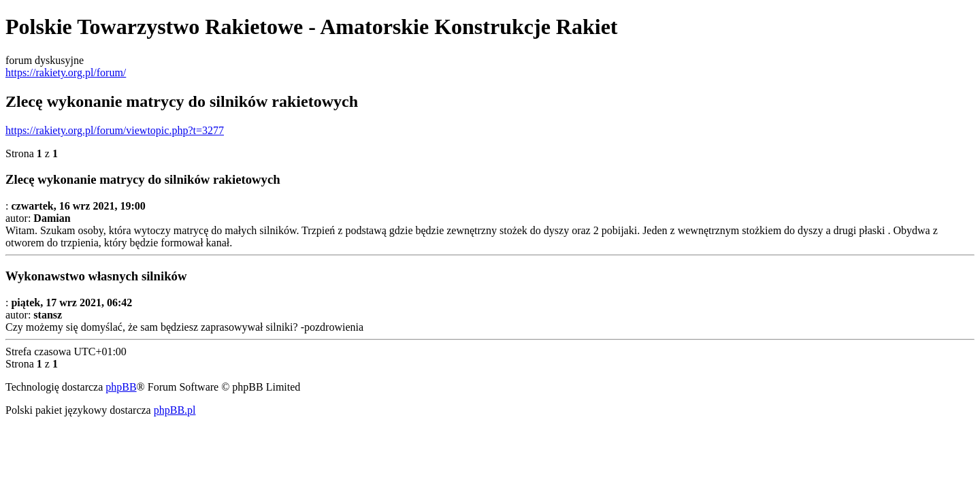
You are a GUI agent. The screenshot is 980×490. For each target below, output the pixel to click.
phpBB (121, 387)
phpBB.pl (175, 410)
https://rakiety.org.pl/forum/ (66, 72)
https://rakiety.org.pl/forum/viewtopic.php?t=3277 (115, 130)
